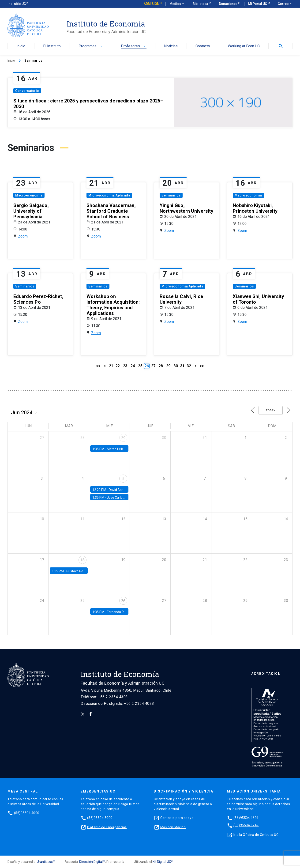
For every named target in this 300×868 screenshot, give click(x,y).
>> (202, 366)
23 (125, 366)
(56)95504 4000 (27, 813)
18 (82, 560)
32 (189, 366)
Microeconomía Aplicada (109, 195)
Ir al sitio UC (17, 4)
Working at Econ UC (244, 46)
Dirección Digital (91, 862)
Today (271, 410)
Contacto (203, 46)
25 (140, 366)
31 (182, 366)
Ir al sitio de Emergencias (107, 827)
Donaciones (229, 4)
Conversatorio (27, 91)
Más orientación (173, 827)
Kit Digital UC (162, 862)
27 (153, 366)
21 (111, 366)
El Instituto (52, 46)
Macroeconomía (29, 195)
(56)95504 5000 (100, 818)
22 (118, 366)
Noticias (171, 46)
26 (123, 601)
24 (133, 366)
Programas (91, 46)
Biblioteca (201, 4)
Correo (285, 4)
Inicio (21, 46)
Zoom (23, 236)
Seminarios (171, 195)
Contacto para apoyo (177, 818)
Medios (177, 4)
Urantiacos (45, 862)
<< (98, 366)
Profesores (134, 46)
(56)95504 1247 (246, 825)
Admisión (152, 4)
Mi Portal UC (258, 4)
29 (168, 366)
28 (161, 366)
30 (176, 366)
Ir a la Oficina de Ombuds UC (256, 834)
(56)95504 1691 (246, 818)
